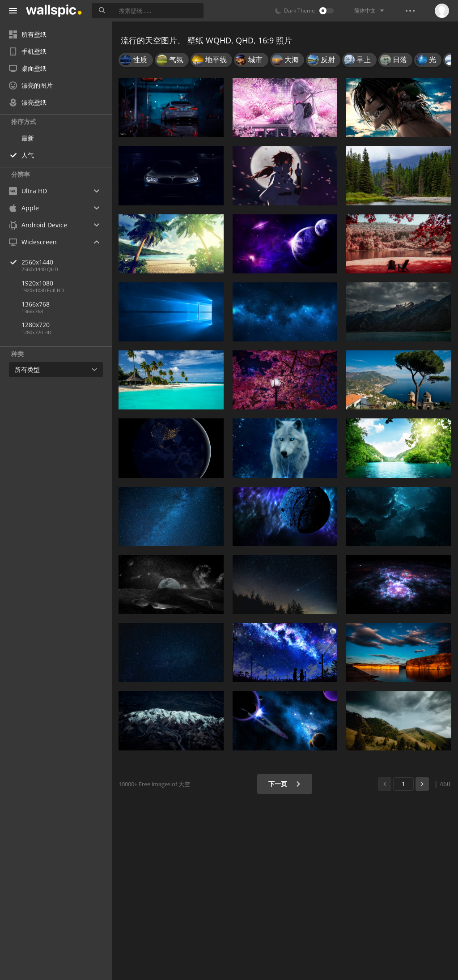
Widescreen (33, 242)
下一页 (285, 784)
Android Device (38, 225)
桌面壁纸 (28, 68)
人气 (28, 155)
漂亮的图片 (31, 85)
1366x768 (36, 304)
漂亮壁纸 (28, 102)
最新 (28, 138)
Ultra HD (28, 191)
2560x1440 (67, 262)
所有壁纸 (28, 34)
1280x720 (36, 325)
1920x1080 (37, 283)
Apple (24, 208)
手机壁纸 (28, 51)
